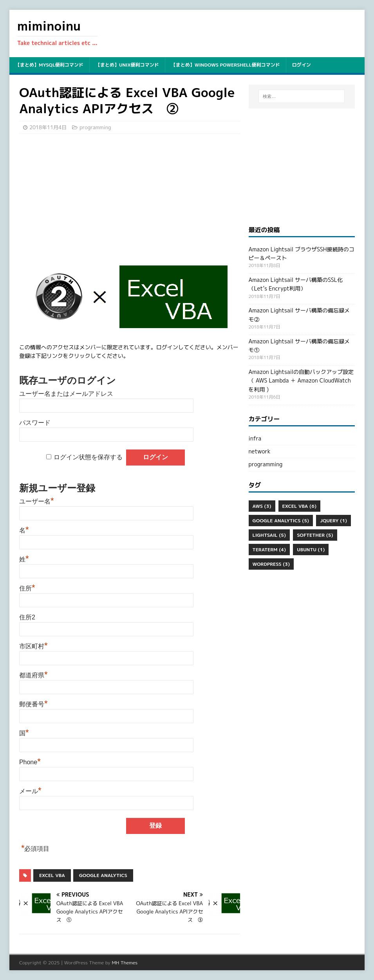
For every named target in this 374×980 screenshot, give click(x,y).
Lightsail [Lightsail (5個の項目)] (269, 535)
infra (255, 438)
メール (30, 791)
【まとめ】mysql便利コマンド (49, 65)
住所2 (27, 617)
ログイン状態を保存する (88, 457)
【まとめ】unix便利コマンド (127, 65)
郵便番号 (33, 704)
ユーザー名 (37, 501)
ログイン (302, 65)
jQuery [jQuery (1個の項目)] (333, 521)
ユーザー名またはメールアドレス (66, 394)
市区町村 (33, 646)
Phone (30, 762)
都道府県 (33, 675)
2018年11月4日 (48, 127)
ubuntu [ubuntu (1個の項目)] (311, 550)
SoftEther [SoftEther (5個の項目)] (315, 535)
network (260, 451)
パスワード (35, 423)
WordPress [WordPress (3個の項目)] (271, 564)
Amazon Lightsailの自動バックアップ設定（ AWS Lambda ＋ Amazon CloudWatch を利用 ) (301, 381)
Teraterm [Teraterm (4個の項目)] (269, 550)
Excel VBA (52, 875)
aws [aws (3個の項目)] (262, 506)
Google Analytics (103, 875)
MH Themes (125, 963)
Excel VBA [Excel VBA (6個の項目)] (299, 506)
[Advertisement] (130, 197)
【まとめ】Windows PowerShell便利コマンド (226, 65)
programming (95, 127)
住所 (27, 588)
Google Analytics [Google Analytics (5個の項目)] (281, 521)
